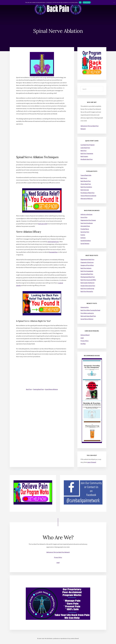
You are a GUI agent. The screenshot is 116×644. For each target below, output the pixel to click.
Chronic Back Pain (86, 184)
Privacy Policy (85, 341)
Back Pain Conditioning (87, 289)
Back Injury (84, 178)
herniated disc (54, 252)
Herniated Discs (85, 226)
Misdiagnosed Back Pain (88, 277)
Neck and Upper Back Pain (88, 316)
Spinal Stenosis (85, 244)
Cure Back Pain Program (88, 145)
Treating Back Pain (38, 389)
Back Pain (28, 389)
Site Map (83, 344)
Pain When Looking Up (87, 313)
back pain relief (43, 224)
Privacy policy (87, 2)
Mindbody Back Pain (87, 159)
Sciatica (83, 235)
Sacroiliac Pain (85, 232)
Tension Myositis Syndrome (88, 196)
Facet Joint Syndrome (87, 223)
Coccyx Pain (84, 217)
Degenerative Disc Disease (88, 220)
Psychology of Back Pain (87, 193)
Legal (82, 338)
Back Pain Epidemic (86, 187)
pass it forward (92, 462)
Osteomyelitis (85, 308)
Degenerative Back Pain (87, 260)
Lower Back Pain (85, 148)
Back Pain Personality (87, 292)
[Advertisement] (42, 139)
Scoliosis (83, 238)
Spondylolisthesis (86, 241)
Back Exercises (85, 190)
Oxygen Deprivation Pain (88, 286)
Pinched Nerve (85, 229)
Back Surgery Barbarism (87, 283)
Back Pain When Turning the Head (90, 310)
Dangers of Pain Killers (87, 265)
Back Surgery (84, 157)
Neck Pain (83, 151)
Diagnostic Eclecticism (87, 262)
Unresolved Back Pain (87, 274)
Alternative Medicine (87, 199)
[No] (114, 3)
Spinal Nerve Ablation (52, 389)
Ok (80, 2)
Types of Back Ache (86, 175)
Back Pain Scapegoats (87, 271)
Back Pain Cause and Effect (88, 280)
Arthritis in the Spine (86, 215)
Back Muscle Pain (86, 181)
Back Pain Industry (86, 268)
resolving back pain (54, 242)
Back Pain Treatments (87, 154)
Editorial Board (85, 335)
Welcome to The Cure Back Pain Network (58, 552)
